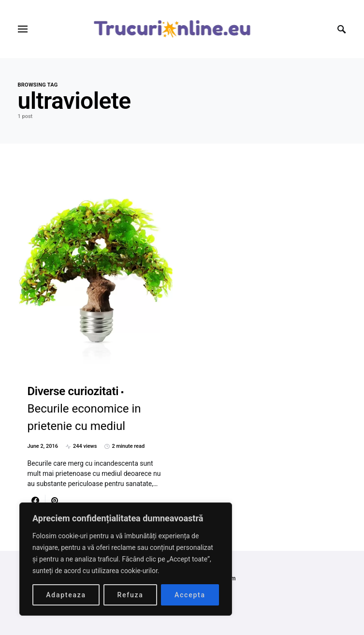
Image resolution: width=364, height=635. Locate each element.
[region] (126, 559)
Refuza (130, 595)
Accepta (190, 595)
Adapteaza (66, 595)
